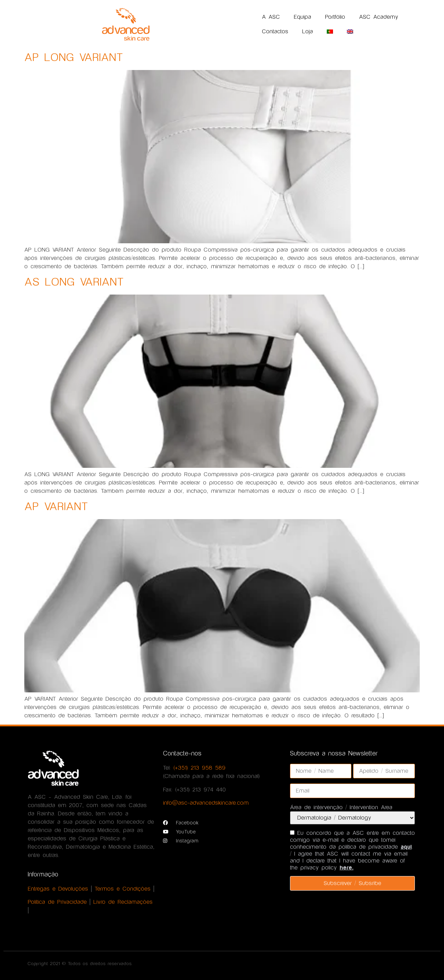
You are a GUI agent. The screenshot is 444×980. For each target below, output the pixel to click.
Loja (308, 32)
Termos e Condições (123, 889)
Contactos (275, 32)
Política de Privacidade (57, 902)
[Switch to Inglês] (350, 32)
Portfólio (335, 17)
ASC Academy (379, 17)
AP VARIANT (56, 507)
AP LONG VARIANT (74, 58)
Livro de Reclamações (123, 902)
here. (347, 868)
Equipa (302, 17)
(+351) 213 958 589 (199, 768)
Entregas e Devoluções (58, 889)
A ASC (271, 17)
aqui (406, 847)
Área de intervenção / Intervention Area (341, 807)
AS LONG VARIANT (74, 282)
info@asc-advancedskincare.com (206, 803)
